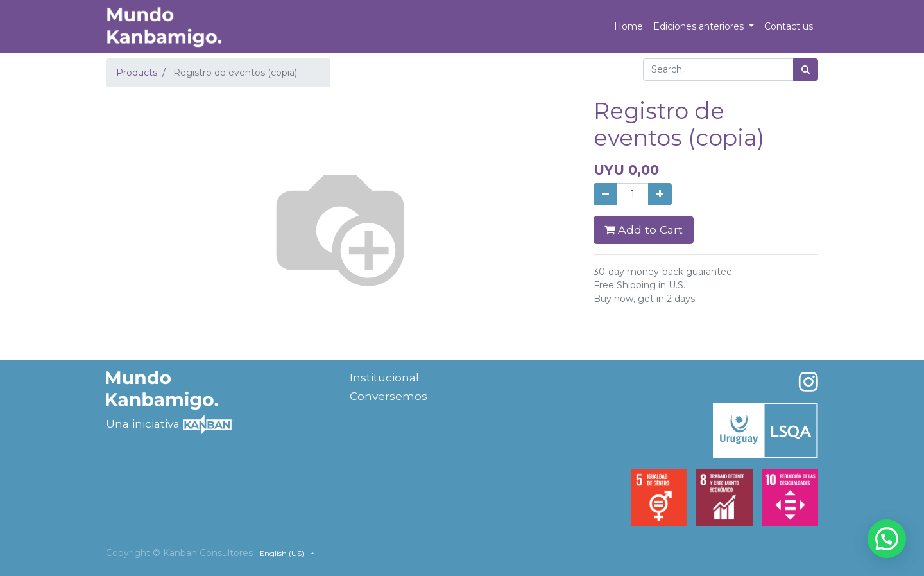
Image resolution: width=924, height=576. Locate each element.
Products (137, 73)
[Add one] (660, 194)
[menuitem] (629, 27)
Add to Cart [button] (644, 230)
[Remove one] (605, 194)
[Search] (806, 70)
